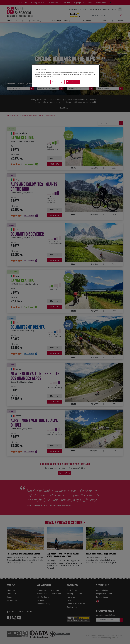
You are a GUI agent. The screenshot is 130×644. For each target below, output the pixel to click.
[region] (66, 76)
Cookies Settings (57, 82)
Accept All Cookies (73, 82)
